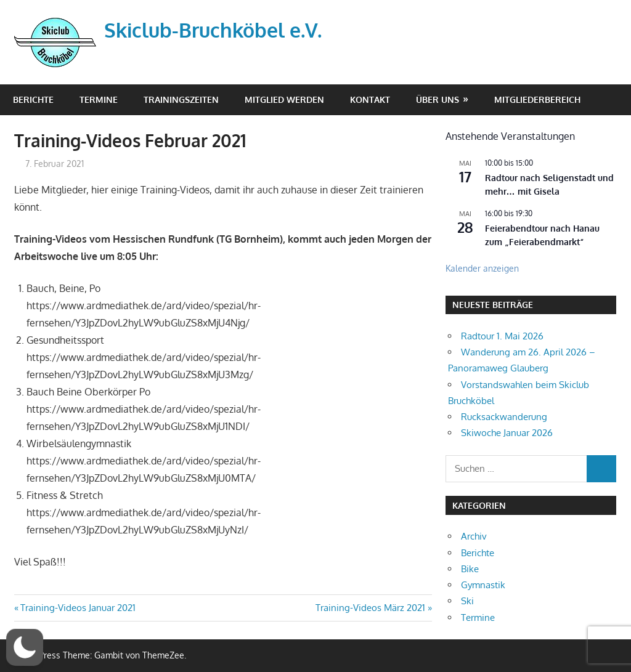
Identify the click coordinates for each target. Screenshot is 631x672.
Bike (470, 569)
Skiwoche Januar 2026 (507, 433)
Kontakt (370, 99)
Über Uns (438, 99)
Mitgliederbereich (537, 99)
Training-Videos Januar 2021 (78, 608)
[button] (25, 647)
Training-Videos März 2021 (370, 608)
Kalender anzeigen (482, 268)
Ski (467, 601)
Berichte (33, 99)
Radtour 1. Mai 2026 (502, 336)
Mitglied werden (284, 99)
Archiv (474, 536)
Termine (99, 99)
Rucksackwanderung (504, 417)
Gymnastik (483, 585)
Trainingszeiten (181, 99)
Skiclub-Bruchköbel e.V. (213, 30)
